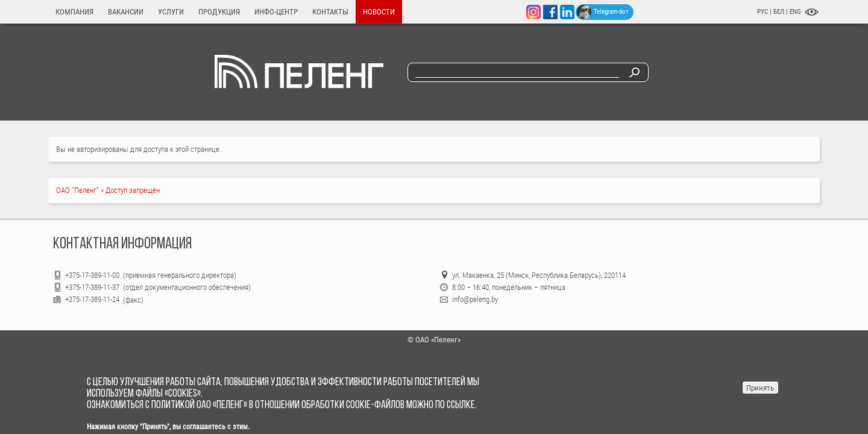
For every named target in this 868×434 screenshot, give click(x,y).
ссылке (461, 405)
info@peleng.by (475, 299)
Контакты (330, 12)
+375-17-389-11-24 (92, 299)
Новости (379, 12)
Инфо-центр (276, 12)
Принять (760, 388)
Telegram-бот (603, 12)
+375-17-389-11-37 (92, 287)
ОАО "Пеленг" (77, 190)
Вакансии (126, 12)
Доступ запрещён (133, 190)
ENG (795, 12)
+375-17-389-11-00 (93, 275)
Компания (74, 12)
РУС (763, 12)
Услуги (171, 12)
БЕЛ (780, 12)
